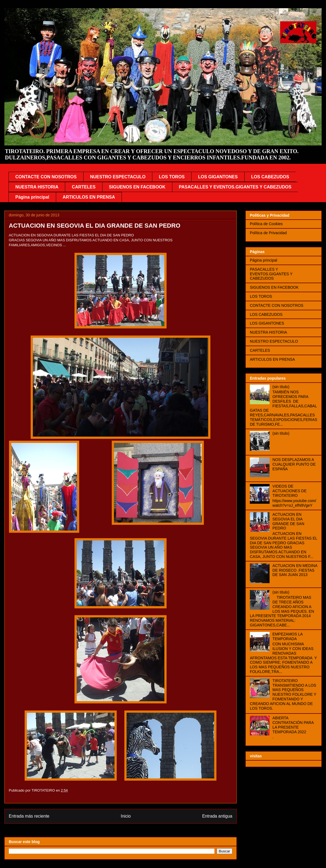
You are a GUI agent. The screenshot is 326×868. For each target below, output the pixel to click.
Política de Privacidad (268, 233)
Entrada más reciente (29, 816)
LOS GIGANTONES (218, 177)
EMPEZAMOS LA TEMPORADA (288, 636)
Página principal (32, 197)
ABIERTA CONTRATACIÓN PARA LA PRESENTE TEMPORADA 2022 (293, 725)
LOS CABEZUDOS (270, 177)
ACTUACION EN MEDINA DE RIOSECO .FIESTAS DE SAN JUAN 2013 (295, 570)
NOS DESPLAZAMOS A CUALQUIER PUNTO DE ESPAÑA (294, 464)
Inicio (126, 816)
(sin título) (281, 387)
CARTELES (84, 187)
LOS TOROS (172, 177)
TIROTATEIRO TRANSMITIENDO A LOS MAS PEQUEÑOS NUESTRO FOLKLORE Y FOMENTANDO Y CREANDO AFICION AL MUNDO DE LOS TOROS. (283, 694)
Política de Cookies (266, 224)
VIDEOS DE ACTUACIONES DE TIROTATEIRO (290, 491)
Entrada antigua (217, 816)
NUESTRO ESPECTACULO (118, 177)
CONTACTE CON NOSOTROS (46, 177)
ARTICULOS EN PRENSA (89, 197)
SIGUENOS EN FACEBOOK (137, 187)
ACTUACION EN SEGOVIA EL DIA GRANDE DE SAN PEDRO (288, 521)
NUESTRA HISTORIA (37, 187)
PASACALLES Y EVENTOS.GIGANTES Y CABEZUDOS (235, 187)
